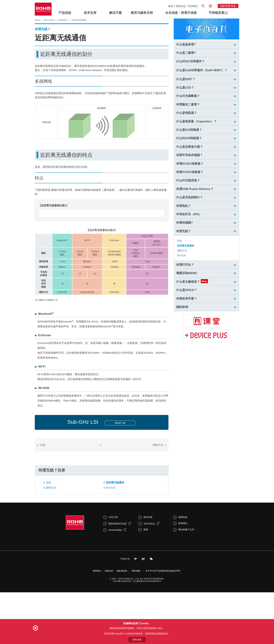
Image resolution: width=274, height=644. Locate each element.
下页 (56, 355)
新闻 (171, 6)
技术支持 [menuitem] (90, 13)
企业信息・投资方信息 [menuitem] (181, 13)
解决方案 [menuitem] (116, 13)
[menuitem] (217, 13)
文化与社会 (149, 578)
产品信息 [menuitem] (65, 13)
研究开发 (148, 572)
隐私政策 (137, 640)
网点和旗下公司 (186, 584)
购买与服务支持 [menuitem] (142, 13)
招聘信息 (181, 6)
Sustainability (115, 584)
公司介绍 (113, 572)
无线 (43, 499)
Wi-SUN (110, 542)
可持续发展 (217, 13)
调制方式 (158, 499)
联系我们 (193, 6)
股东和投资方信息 (118, 578)
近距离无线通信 (115, 537)
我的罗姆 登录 (228, 6)
